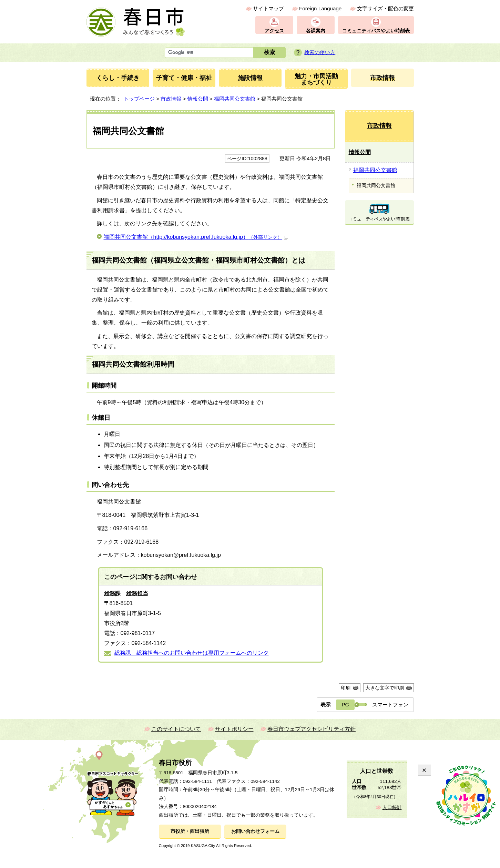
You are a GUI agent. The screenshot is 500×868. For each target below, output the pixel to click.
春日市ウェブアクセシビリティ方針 (312, 729)
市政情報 (171, 99)
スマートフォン (390, 704)
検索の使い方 (320, 52)
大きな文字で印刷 (385, 688)
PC (345, 704)
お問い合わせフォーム (255, 831)
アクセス (274, 31)
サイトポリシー (234, 729)
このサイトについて (176, 729)
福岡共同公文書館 (235, 99)
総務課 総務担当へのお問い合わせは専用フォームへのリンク (192, 653)
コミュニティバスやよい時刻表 (376, 31)
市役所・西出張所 (190, 831)
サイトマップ (268, 8)
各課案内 (316, 31)
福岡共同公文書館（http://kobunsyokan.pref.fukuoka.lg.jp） (196, 237)
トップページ (139, 99)
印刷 (346, 688)
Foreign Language (320, 8)
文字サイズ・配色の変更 (385, 8)
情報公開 (198, 99)
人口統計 (392, 808)
